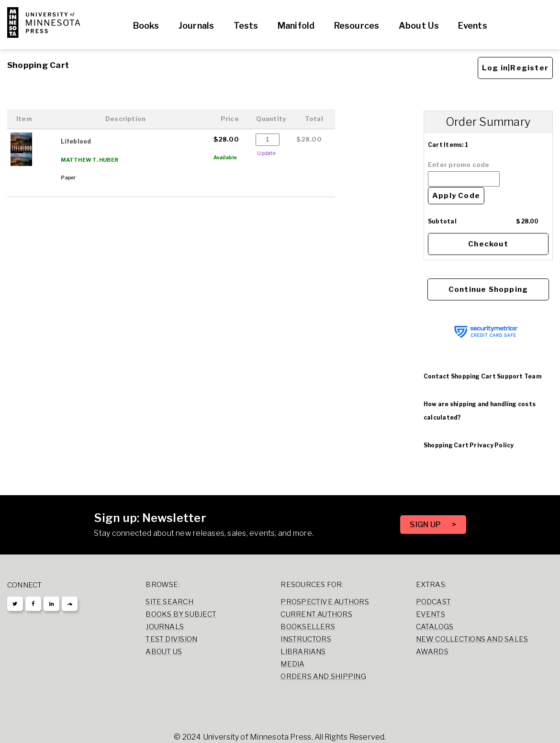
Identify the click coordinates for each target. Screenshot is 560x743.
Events (472, 26)
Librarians (303, 652)
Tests (246, 26)
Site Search (169, 602)
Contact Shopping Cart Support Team (482, 376)
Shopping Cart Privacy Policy (469, 445)
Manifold (296, 26)
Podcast (434, 602)
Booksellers (308, 627)
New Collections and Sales (472, 639)
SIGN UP (426, 525)
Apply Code (456, 196)
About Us (419, 26)
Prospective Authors (325, 602)
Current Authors (316, 614)
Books (146, 26)
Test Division (171, 639)
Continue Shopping (488, 289)
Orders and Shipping (323, 676)
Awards (432, 652)
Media (292, 664)
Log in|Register (515, 68)
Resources (357, 26)
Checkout (488, 244)
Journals (196, 26)
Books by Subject (181, 614)
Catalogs (435, 627)
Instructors (306, 639)
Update (266, 153)
